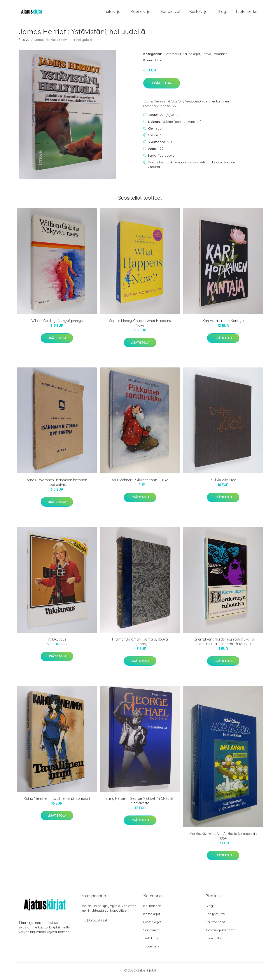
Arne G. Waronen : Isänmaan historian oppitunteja (57, 485)
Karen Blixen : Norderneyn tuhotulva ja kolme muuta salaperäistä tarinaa (223, 644)
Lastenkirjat (152, 924)
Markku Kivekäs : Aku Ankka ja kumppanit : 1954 (223, 838)
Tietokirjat (113, 13)
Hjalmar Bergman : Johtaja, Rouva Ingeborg (140, 644)
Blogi (222, 13)
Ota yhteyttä (215, 916)
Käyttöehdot (215, 924)
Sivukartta (213, 940)
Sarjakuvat (171, 13)
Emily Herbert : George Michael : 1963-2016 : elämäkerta (140, 803)
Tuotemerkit (246, 13)
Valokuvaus (57, 641)
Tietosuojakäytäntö (221, 932)
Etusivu (24, 42)
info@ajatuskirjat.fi (95, 922)
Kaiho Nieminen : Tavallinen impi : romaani (57, 801)
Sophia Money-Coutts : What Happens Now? (140, 325)
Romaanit (220, 56)
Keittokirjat (199, 13)
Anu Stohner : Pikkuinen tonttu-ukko (140, 482)
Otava (206, 56)
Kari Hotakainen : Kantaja (223, 323)
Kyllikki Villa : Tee (223, 482)
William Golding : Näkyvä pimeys (57, 323)
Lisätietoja (162, 85)
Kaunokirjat (141, 13)
